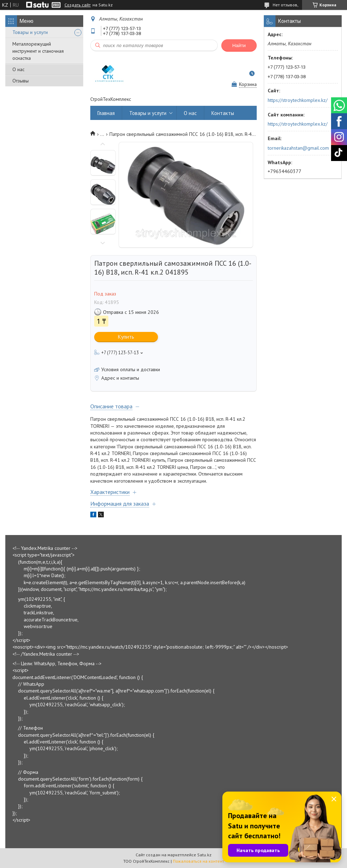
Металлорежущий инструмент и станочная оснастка (38, 51)
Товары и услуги (30, 32)
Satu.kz (204, 855)
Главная (106, 113)
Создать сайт (78, 5)
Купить (126, 337)
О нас (18, 69)
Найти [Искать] (239, 45)
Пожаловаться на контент (198, 861)
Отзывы (21, 81)
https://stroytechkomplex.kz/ (298, 100)
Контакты (223, 113)
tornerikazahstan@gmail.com (298, 148)
